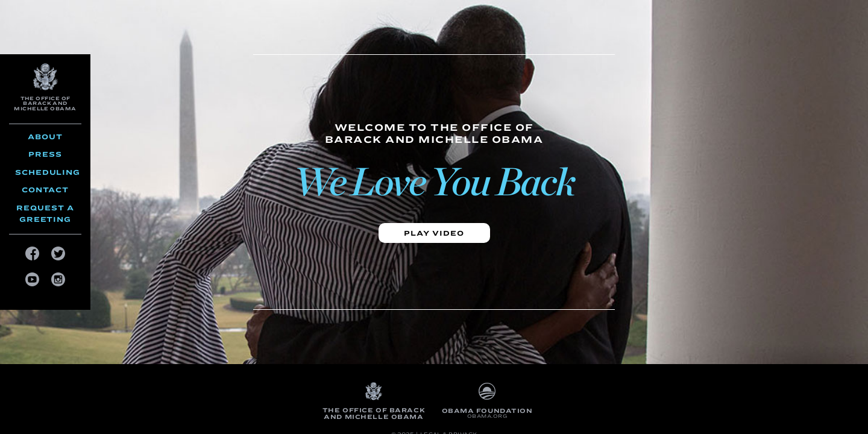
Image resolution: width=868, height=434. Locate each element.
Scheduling (48, 172)
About (45, 137)
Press (45, 154)
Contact (45, 190)
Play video (434, 233)
